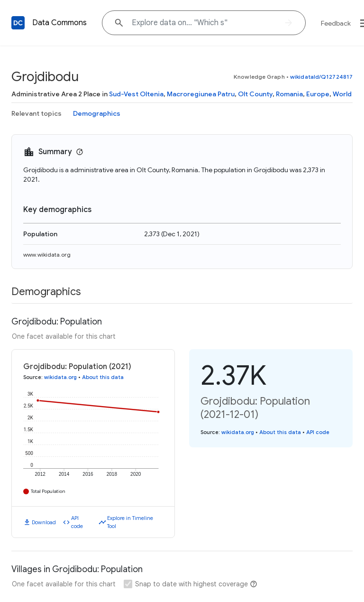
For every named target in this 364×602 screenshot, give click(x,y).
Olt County (255, 94)
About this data (103, 377)
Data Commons (59, 23)
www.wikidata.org (47, 255)
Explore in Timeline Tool (130, 522)
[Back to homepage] (18, 23)
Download (44, 522)
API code (77, 522)
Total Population (48, 491)
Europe (318, 94)
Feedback (336, 23)
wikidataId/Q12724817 (321, 77)
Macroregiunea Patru (201, 94)
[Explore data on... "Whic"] (204, 23)
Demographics (97, 113)
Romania (289, 94)
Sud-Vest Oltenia (136, 94)
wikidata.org (60, 377)
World (342, 94)
